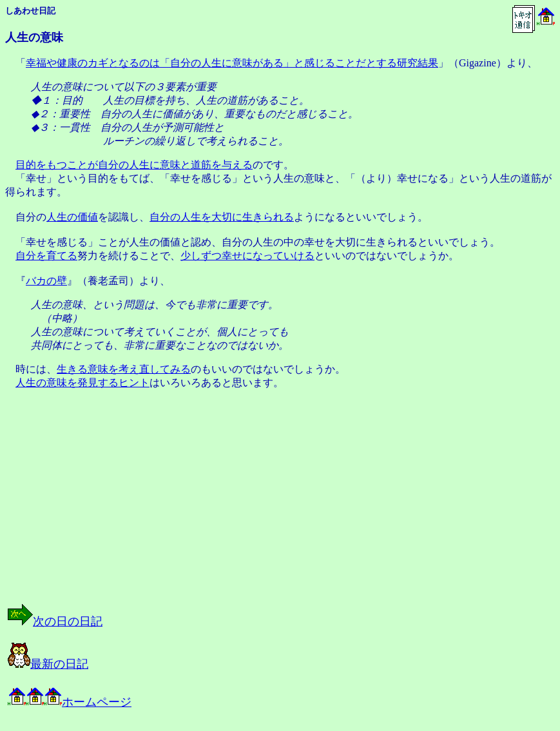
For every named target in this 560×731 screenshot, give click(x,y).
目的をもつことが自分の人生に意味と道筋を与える (134, 165)
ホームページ (70, 702)
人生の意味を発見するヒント (82, 383)
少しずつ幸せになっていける (247, 256)
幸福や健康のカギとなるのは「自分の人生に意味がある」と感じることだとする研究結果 (232, 63)
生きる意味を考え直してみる (124, 369)
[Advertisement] (138, 508)
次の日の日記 (55, 621)
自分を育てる (46, 256)
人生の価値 (72, 217)
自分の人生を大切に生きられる (222, 217)
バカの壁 (46, 281)
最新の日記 (48, 664)
